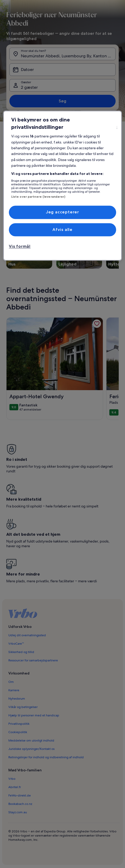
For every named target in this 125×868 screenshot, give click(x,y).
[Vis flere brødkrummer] (11, 134)
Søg (63, 101)
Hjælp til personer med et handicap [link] (34, 715)
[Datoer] (63, 70)
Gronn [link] (25, 134)
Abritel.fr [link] (15, 787)
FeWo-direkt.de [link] (20, 795)
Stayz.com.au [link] (18, 812)
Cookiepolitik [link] (18, 732)
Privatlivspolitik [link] (19, 724)
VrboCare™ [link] (16, 644)
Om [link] (11, 682)
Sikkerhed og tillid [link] (21, 652)
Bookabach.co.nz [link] (20, 804)
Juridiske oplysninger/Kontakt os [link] (31, 749)
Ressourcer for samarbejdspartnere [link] (33, 660)
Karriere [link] (14, 690)
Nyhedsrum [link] (17, 699)
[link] (97, 324)
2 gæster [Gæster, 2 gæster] (29, 87)
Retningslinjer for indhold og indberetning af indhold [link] (46, 757)
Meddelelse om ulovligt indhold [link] (31, 740)
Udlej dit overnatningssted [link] (27, 635)
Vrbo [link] (12, 779)
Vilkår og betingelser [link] (23, 707)
